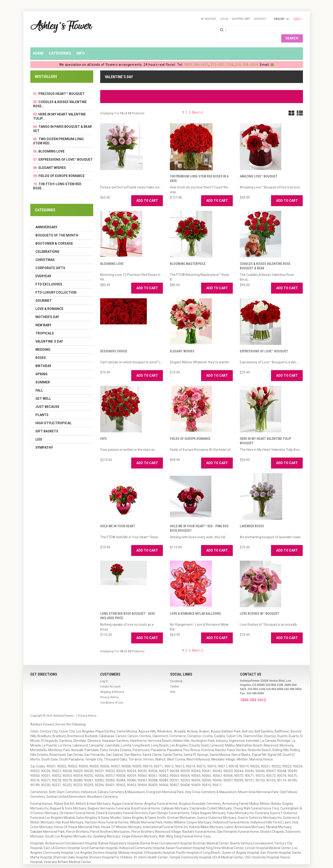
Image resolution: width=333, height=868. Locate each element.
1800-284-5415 (196, 57)
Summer (43, 375)
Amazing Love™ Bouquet (259, 169)
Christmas (45, 252)
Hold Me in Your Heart (118, 519)
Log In (224, 19)
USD (298, 19)
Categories (60, 46)
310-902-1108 (222, 57)
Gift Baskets (47, 424)
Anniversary (46, 220)
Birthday (43, 358)
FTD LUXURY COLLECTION (56, 285)
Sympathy (44, 440)
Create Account (110, 679)
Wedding (43, 342)
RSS (173, 684)
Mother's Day (47, 309)
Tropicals (45, 326)
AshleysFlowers (64, 708)
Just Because (47, 399)
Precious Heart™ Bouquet (62, 86)
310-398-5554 (247, 57)
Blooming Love (112, 256)
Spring (41, 367)
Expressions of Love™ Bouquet (264, 344)
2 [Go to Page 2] (186, 105)
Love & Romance (49, 301)
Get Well (43, 391)
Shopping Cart (241, 19)
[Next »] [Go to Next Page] (197, 105)
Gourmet (44, 293)
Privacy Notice (109, 690)
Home (38, 46)
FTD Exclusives (49, 277)
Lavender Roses (252, 519)
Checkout (260, 19)
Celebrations (47, 244)
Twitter (175, 679)
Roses (41, 350)
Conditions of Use (112, 695)
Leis (39, 432)
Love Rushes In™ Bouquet (259, 606)
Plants (42, 407)
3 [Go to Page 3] (189, 105)
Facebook (176, 674)
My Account (209, 19)
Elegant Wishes (182, 344)
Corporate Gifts (50, 260)
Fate (103, 431)
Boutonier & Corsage (54, 236)
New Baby (43, 318)
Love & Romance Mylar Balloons (195, 606)
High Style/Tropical (53, 416)
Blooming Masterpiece (188, 256)
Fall (39, 383)
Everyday (43, 269)
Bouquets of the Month (57, 228)
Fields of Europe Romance (190, 431)
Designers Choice (114, 344)
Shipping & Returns (112, 684)
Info (81, 46)
